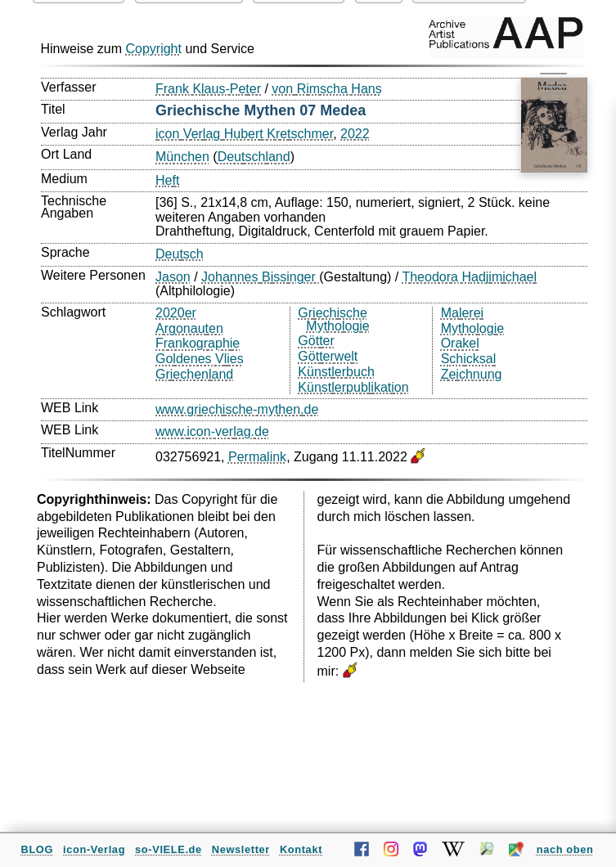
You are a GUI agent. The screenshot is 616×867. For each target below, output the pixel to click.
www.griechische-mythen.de (237, 409)
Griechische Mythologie (333, 319)
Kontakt (301, 849)
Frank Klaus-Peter (208, 89)
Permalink (257, 457)
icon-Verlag (94, 849)
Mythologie (472, 328)
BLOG (38, 849)
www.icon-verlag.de (212, 431)
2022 (355, 134)
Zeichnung (472, 374)
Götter (316, 341)
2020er (176, 313)
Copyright (153, 49)
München (182, 157)
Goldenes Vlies (200, 359)
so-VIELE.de (169, 849)
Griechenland (194, 374)
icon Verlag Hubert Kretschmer (244, 134)
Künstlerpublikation (353, 387)
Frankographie (198, 343)
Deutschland (254, 157)
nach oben (565, 849)
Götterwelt (328, 356)
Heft (167, 180)
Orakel (460, 343)
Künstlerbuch (336, 372)
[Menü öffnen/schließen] (553, 87)
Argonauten (189, 328)
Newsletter (241, 849)
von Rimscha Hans (326, 89)
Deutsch (180, 254)
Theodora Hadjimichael (469, 277)
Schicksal (469, 359)
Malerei (463, 313)
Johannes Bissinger (260, 277)
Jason (173, 277)
